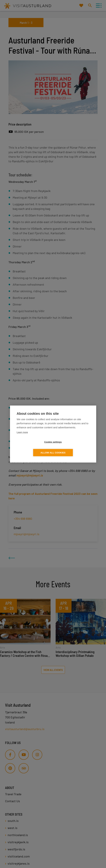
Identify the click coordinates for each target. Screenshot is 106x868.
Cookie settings (34, 447)
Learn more (22, 438)
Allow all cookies (72, 447)
